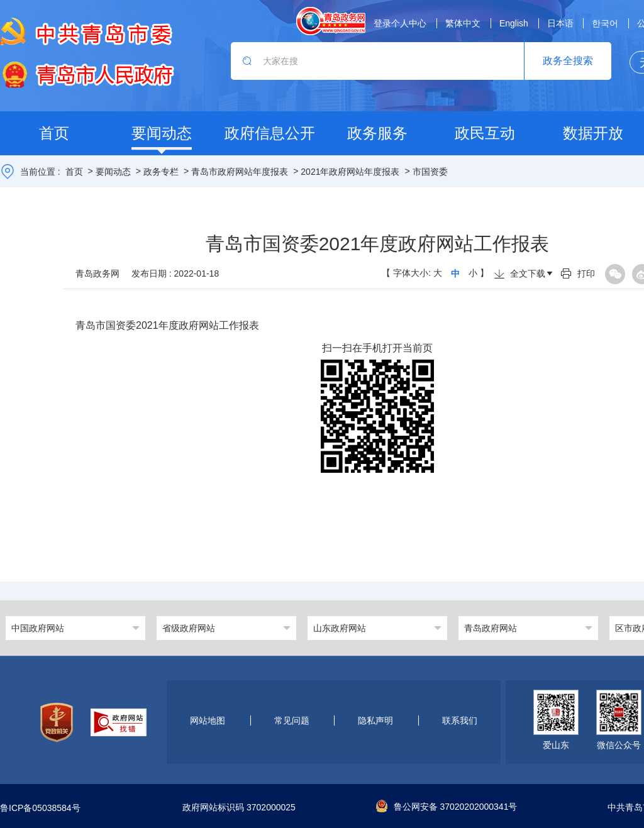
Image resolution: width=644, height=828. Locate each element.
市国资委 (430, 172)
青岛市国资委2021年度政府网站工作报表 (167, 325)
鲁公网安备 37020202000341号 (447, 807)
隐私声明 (375, 720)
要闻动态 (113, 172)
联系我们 (460, 720)
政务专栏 (161, 172)
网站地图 (208, 720)
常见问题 (292, 720)
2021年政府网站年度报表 (350, 172)
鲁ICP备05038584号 (40, 808)
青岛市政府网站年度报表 (240, 172)
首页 (74, 172)
